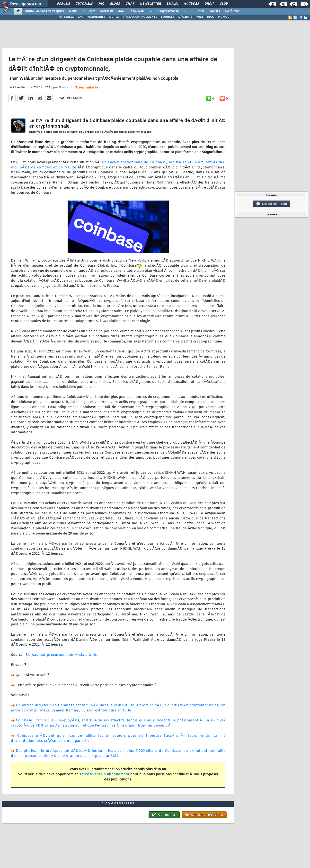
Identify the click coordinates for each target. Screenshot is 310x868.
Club (224, 4)
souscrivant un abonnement (104, 775)
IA (83, 11)
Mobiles (215, 11)
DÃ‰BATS (185, 17)
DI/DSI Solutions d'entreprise (44, 11)
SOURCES (168, 17)
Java (121, 11)
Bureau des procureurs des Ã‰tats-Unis (61, 655)
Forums (64, 4)
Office (200, 11)
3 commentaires (87, 88)
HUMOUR (225, 17)
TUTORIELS (66, 17)
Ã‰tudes (191, 4)
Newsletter (150, 4)
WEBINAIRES (96, 17)
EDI (151, 11)
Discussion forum (272, 204)
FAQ (101, 4)
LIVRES (114, 17)
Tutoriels (84, 4)
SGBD (188, 11)
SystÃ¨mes (232, 11)
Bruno (63, 88)
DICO (211, 17)
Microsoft (107, 11)
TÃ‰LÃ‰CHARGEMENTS (140, 17)
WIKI (200, 17)
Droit (209, 4)
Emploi (172, 4)
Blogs (115, 4)
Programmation (168, 11)
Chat (130, 4)
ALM (92, 11)
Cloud (73, 11)
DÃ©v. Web (136, 11)
